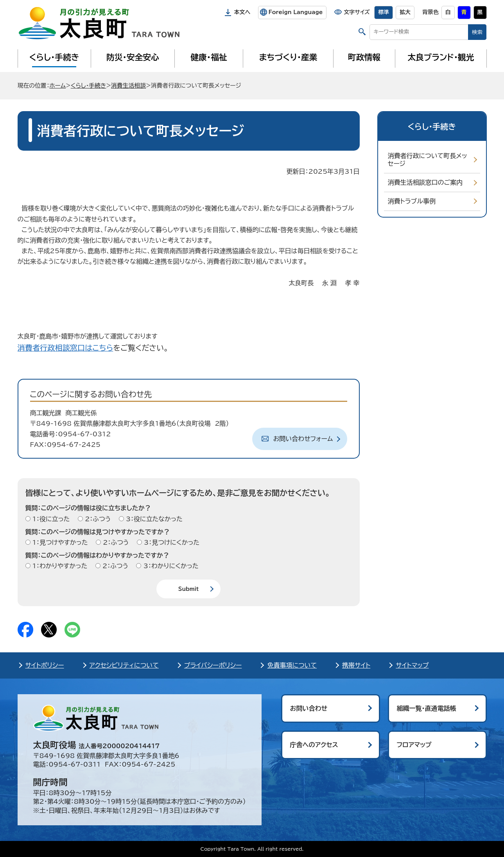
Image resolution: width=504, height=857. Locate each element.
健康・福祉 (209, 57)
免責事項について (292, 665)
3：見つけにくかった (171, 542)
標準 (384, 12)
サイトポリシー (45, 665)
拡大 (405, 12)
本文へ (242, 12)
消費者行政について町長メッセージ (428, 160)
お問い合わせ (309, 708)
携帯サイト (356, 665)
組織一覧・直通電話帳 (427, 708)
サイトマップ (412, 665)
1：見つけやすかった (59, 542)
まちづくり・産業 (288, 57)
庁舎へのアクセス (314, 745)
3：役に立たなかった (153, 519)
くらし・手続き (54, 57)
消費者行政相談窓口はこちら (65, 348)
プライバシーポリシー (213, 665)
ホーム (57, 86)
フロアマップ (414, 745)
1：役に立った (50, 519)
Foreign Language (295, 12)
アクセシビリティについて (124, 665)
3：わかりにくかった (170, 566)
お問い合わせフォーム (303, 439)
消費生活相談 (128, 86)
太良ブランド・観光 (441, 57)
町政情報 (364, 57)
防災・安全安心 (133, 57)
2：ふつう (97, 519)
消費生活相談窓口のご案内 (425, 182)
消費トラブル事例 (412, 201)
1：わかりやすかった (59, 566)
